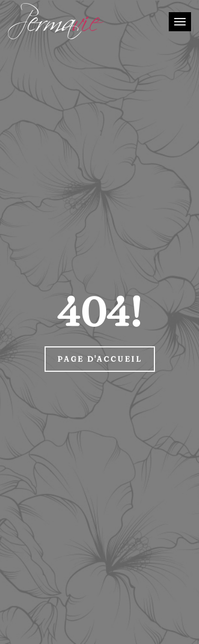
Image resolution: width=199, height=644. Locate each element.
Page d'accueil (100, 359)
